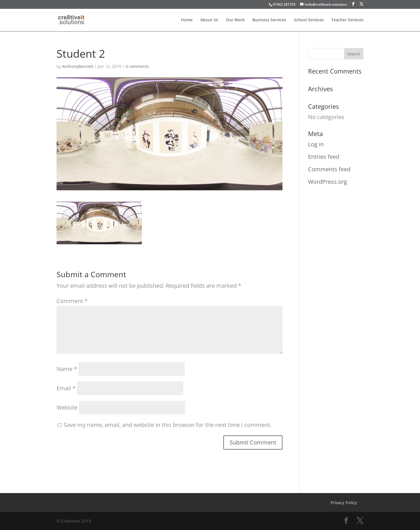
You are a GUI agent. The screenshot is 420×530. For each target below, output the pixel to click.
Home (187, 20)
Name (67, 369)
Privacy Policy (344, 503)
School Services (309, 20)
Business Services (269, 20)
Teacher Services (347, 20)
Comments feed (329, 169)
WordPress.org (328, 182)
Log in (316, 144)
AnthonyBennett (78, 66)
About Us (209, 20)
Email (66, 388)
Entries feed (324, 157)
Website (67, 407)
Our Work (235, 20)
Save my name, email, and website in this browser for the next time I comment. (168, 425)
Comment (72, 301)
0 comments (137, 66)
